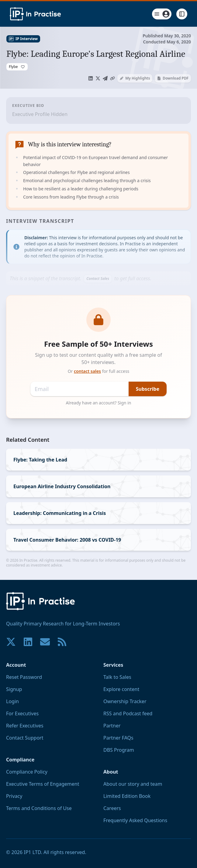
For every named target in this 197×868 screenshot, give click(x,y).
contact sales (87, 371)
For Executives (22, 713)
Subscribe (148, 389)
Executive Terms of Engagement (43, 784)
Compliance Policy (27, 772)
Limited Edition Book (127, 796)
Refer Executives (25, 726)
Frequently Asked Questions (135, 820)
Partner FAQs (118, 738)
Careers (112, 808)
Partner (112, 726)
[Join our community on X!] (11, 642)
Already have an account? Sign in (99, 403)
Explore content (121, 689)
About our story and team (133, 784)
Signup (14, 689)
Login (12, 701)
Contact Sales (98, 279)
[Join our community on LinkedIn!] (28, 642)
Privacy (14, 796)
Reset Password (24, 677)
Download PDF (173, 78)
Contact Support (25, 738)
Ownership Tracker (125, 701)
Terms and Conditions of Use (39, 808)
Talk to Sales (117, 677)
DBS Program (119, 750)
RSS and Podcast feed (128, 713)
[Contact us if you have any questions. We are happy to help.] (45, 642)
